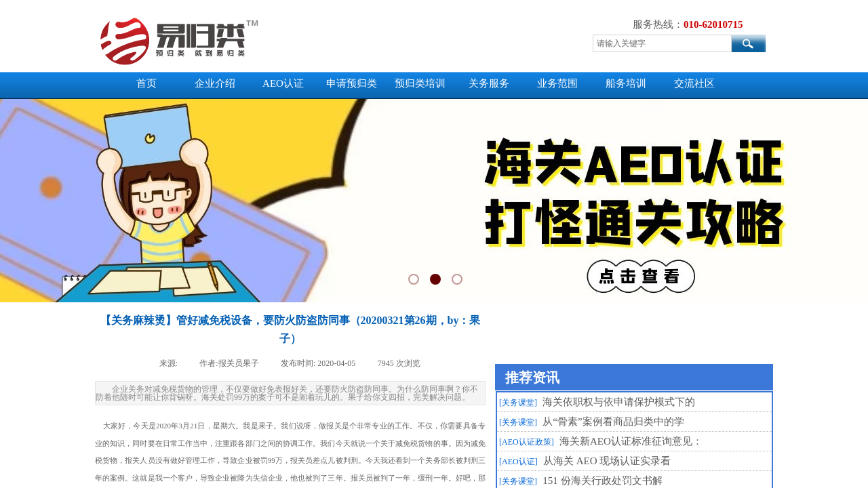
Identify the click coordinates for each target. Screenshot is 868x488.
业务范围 (557, 83)
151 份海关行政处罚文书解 (602, 481)
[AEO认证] (518, 462)
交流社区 (694, 83)
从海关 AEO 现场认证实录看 (607, 461)
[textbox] (662, 43)
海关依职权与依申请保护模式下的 (619, 402)
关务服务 (489, 83)
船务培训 (626, 83)
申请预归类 (352, 83)
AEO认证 (283, 83)
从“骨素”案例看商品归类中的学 (613, 422)
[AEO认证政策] (527, 442)
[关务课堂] (518, 403)
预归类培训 (420, 83)
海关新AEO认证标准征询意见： (631, 441)
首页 (146, 83)
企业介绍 (215, 83)
